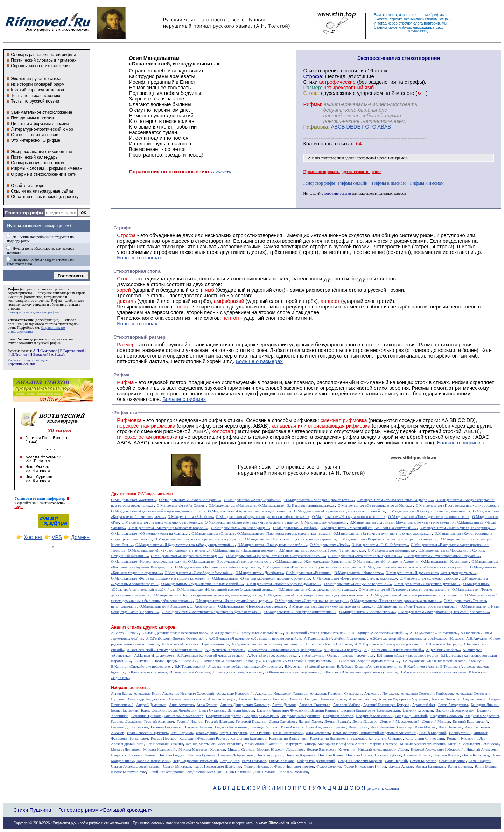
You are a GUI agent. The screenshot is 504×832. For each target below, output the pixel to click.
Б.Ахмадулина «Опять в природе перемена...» (338, 655)
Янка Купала (265, 772)
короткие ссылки (338, 193)
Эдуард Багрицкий (430, 766)
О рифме (51, 140)
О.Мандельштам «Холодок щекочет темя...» (319, 500)
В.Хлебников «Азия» (421, 667)
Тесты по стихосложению (36, 96)
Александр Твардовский (146, 699)
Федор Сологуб (329, 766)
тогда (382, 23)
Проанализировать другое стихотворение (342, 172)
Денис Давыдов (365, 722)
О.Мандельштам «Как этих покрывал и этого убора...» (197, 539)
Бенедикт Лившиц (485, 705)
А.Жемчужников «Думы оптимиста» (399, 639)
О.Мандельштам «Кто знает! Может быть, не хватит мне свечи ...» (402, 522)
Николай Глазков (142, 755)
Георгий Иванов (190, 722)
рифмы (439, 15)
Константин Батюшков (248, 738)
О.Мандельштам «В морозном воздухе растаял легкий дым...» (312, 567)
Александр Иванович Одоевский (188, 694)
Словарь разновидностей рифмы (43, 55)
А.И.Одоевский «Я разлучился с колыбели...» (247, 633)
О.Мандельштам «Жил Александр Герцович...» (313, 561)
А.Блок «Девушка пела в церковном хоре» (175, 633)
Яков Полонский (239, 772)
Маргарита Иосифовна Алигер (342, 744)
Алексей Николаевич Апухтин (262, 699)
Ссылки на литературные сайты (42, 191)
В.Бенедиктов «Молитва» (190, 672)
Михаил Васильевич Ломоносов (473, 744)
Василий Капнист (324, 710)
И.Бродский (39, 355)
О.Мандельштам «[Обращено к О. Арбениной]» (177, 606)
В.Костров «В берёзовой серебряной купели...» (360, 672)
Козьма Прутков (164, 738)
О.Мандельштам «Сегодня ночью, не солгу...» (311, 601)
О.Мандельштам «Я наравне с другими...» (427, 584)
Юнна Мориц (485, 766)
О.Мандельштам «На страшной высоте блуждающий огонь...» (226, 590)
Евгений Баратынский (470, 722)
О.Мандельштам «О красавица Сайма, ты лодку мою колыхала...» (316, 595)
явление (423, 15)
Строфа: (314, 76)
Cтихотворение (321, 71)
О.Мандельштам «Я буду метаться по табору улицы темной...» (185, 545)
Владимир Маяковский (374, 716)
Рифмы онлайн (353, 183)
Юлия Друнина (460, 766)
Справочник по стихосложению (41, 66)
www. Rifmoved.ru (274, 823)
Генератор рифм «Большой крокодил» (105, 810)
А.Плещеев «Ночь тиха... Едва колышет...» (195, 644)
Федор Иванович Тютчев (294, 766)
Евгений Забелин (199, 727)
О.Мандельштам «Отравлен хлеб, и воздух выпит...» (250, 511)
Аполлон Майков (347, 705)
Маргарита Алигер (300, 744)
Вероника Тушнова (146, 716)
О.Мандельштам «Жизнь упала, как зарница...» (457, 528)
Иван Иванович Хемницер (391, 727)
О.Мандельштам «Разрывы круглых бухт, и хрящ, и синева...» (388, 539)
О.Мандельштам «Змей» (329, 545)
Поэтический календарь (34, 157)
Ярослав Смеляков (293, 772)
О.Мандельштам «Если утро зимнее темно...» (300, 612)
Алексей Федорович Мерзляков (404, 699)
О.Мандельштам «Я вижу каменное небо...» (272, 545)
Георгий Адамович (159, 722)
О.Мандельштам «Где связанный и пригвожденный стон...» (158, 511)
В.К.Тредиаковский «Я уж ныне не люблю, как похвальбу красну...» (228, 667)
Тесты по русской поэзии (35, 101)
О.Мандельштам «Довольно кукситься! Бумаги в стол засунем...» (416, 567)
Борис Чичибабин (183, 710)
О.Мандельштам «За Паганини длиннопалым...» (297, 505)
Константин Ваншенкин (288, 738)
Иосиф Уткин (460, 733)
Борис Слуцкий (153, 710)
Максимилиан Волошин (263, 744)
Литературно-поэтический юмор (42, 129)
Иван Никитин (450, 727)
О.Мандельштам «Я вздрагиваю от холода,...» (187, 556)
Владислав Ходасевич (482, 716)
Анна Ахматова (181, 705)
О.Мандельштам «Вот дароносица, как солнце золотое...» (443, 612)
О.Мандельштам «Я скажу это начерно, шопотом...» (429, 511)
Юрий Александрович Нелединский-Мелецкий (186, 772)
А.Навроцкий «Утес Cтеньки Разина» (315, 633)
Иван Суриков (182, 733)
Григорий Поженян (251, 722)
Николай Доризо (270, 755)
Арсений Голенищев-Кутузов (386, 705)
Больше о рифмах (184, 399)
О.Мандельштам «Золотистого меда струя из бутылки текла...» (212, 612)
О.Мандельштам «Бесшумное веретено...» (358, 584)
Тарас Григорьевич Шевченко (217, 766)
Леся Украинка (230, 744)
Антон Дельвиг (284, 705)
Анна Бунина (207, 705)
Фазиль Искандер (257, 766)
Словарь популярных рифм (38, 163)
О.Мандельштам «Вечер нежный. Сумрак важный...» (355, 578)
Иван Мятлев (425, 727)
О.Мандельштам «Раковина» (309, 573)
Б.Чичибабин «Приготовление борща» (230, 661)
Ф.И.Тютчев (17, 355)
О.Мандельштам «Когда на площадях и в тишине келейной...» (160, 578)
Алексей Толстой (362, 699)
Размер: (313, 88)
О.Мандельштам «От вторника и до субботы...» (375, 505)
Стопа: (311, 93)
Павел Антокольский (153, 761)
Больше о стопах (137, 324)
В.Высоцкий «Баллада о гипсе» (238, 672)
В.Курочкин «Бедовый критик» (310, 667)
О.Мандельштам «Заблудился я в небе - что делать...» (217, 567)
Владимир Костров (338, 716)
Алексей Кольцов (222, 699)
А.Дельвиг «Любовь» (443, 650)
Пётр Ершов (230, 761)
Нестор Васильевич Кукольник (331, 750)
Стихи (310, 82)
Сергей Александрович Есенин (136, 766)
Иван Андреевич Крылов (326, 727)
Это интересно (25, 140)
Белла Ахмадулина (453, 705)
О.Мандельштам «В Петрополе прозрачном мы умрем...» (404, 590)
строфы (14, 308)
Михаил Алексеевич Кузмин (422, 744)
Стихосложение (21, 320)
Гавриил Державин (126, 722)
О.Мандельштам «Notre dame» (358, 573)
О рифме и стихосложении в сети (44, 174)
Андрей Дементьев (151, 705)
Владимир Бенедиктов (224, 716)
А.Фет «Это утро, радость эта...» (273, 655)
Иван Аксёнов (292, 727)
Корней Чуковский (462, 738)
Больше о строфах (139, 258)
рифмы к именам (66, 168)
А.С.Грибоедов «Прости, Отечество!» (176, 639)
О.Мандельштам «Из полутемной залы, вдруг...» (234, 601)
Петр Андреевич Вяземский (195, 761)
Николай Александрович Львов (383, 750)
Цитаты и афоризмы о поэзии (40, 124)
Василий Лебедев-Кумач (455, 710)
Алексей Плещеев (303, 699)
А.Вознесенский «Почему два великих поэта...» (164, 650)
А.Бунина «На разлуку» (342, 650)
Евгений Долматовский (129, 727)
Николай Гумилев (201, 755)
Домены (81, 537)
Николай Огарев (359, 755)
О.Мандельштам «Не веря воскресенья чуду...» (148, 561)
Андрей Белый (474, 699)
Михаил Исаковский (159, 750)
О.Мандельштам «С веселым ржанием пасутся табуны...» (417, 595)
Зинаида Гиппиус (264, 727)
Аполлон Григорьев (315, 705)
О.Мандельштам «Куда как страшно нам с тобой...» (202, 584)
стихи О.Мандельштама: (149, 494)
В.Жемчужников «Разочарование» (292, 672)
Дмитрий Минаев (436, 722)
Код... (19, 507)
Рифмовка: (316, 127)
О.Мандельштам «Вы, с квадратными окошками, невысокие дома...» (207, 595)
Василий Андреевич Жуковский (282, 710)
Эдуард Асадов (401, 766)
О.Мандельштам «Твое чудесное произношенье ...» (429, 517)
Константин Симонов (386, 738)
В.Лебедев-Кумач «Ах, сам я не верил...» (369, 667)
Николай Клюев (331, 755)
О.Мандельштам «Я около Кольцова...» (190, 500)
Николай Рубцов (388, 755)
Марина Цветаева (383, 744)
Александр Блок (146, 694)
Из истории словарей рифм (38, 84)
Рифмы (421, 388)
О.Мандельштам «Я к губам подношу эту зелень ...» (169, 550)
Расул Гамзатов (254, 761)
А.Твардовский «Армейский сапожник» (335, 639)
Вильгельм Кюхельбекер (184, 716)
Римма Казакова (282, 761)
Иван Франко (206, 733)
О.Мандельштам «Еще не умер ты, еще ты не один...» (331, 606)
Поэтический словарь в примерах (44, 60)
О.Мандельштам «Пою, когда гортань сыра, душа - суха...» (284, 533)
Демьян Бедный (337, 722)
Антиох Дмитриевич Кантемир (245, 705)
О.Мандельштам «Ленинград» (392, 550)
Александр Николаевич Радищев (281, 694)
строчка (396, 19)
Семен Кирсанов (423, 761)
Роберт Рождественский (316, 761)
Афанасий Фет (424, 705)
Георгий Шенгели (219, 722)
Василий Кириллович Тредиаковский (371, 710)
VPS (57, 537)
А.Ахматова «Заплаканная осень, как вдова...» (285, 650)
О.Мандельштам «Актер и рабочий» (253, 500)
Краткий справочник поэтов (37, 90)
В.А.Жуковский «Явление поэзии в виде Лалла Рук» (443, 661)
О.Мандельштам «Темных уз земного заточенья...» (162, 522)
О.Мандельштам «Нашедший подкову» (245, 550)
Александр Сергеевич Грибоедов (427, 694)
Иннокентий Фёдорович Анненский (388, 733)
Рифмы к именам (389, 183)
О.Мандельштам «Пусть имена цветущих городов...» (458, 505)
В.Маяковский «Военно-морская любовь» (433, 672)
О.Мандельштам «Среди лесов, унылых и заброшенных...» (263, 517)
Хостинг (33, 537)
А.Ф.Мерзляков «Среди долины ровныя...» (389, 644)
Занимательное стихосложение (41, 112)
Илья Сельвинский (288, 733)
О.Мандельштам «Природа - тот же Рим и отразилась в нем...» (276, 556)
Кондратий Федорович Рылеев (203, 738)
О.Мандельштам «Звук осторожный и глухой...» (442, 556)
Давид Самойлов (282, 722)
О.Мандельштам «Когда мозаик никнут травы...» (317, 590)
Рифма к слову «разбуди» (28, 360)
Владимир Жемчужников (300, 716)
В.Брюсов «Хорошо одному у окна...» (369, 661)
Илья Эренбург (345, 733)
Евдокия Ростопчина (231, 727)
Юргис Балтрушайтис (128, 772)
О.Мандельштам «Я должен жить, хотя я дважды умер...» (431, 573)
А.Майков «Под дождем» (154, 655)
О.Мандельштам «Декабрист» (259, 573)
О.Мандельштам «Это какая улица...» (241, 528)
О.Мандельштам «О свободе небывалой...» (198, 573)
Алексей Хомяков (445, 699)
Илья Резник (260, 733)
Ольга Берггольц (475, 755)
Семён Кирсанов (453, 761)
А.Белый (58, 355)
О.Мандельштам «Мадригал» (232, 505)
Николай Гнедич (171, 755)
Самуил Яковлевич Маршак (360, 761)
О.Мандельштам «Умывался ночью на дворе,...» (395, 500)
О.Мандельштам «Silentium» (190, 517)
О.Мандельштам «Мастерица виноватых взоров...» (168, 528)
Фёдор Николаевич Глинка (365, 766)
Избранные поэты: (130, 688)
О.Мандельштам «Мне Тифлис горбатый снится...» (417, 606)
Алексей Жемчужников (186, 699)
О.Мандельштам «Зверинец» (324, 522)
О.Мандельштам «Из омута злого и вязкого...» (349, 517)
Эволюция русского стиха (36, 79)
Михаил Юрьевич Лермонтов (281, 750)
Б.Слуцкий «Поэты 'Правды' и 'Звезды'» (165, 661)
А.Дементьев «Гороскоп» (225, 650)
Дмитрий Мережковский (400, 722)
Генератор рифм (24, 213)
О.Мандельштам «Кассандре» (445, 561)
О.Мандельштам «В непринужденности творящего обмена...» (261, 578)
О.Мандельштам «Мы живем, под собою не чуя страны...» (290, 539)
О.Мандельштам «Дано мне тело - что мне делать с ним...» (251, 522)
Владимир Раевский (411, 716)
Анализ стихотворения (326, 158)
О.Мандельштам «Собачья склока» (367, 612)
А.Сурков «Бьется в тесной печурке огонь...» (267, 644)
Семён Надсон (480, 761)
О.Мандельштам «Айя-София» (181, 505)
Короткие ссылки (21, 364)
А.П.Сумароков (45, 351)
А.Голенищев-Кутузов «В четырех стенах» (211, 655)
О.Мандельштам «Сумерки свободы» (429, 578)
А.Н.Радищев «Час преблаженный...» (378, 633)
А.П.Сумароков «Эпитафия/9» (434, 633)
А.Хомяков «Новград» (443, 644)
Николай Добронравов (236, 755)
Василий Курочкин (418, 710)
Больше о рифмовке (461, 443)
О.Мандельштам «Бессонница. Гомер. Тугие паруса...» (322, 550)
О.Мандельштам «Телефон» (295, 528)
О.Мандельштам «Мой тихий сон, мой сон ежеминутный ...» (369, 528)
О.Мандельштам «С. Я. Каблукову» (380, 545)
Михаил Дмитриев (126, 750)
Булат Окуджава (212, 710)
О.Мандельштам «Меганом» (134, 500)
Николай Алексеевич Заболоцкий (437, 750)
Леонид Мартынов (200, 744)
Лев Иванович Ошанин (164, 744)
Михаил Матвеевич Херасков (202, 750)
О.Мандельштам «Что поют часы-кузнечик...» (364, 556)
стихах (345, 144)
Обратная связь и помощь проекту (45, 197)
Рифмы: (313, 104)
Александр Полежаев (381, 694)
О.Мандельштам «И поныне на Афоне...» (386, 561)
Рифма (13, 289)
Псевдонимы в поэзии (32, 118)
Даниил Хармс (310, 722)
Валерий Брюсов (241, 710)
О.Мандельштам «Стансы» (213, 533)
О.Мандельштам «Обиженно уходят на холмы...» (150, 533)
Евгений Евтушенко (167, 727)
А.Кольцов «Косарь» (447, 639)
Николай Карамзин (301, 755)
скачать (224, 172)
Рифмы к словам (27, 168)
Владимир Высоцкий (261, 716)
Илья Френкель (318, 733)
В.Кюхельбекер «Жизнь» (147, 672)
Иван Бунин (358, 727)
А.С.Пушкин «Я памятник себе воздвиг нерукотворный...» (255, 639)
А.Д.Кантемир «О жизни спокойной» (394, 650)
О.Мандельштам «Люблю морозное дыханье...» (283, 584)
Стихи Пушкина (32, 810)
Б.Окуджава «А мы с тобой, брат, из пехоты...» (300, 661)
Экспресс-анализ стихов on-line (41, 152)
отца (444, 19)
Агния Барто (121, 694)
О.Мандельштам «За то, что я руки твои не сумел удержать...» (382, 533)
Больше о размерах (259, 361)
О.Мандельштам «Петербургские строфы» (252, 606)
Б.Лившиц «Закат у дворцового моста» (408, 655)
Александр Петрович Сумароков (336, 694)
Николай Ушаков (417, 755)
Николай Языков (446, 755)
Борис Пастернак (124, 710)
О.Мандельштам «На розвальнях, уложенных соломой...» (339, 511)
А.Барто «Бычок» (125, 633)
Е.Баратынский (72, 351)
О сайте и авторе (28, 186)
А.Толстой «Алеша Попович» (329, 644)
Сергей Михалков (177, 766)
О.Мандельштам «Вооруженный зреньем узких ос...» (230, 561)
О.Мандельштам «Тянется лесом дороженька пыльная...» (396, 601)
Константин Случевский (425, 738)
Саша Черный (396, 761)
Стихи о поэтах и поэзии (34, 135)
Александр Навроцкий (235, 694)
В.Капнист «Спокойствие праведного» (141, 667)
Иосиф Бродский (433, 733)
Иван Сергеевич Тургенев (148, 733)
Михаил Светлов (241, 750)
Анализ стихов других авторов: (144, 627)
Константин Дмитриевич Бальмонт (338, 738)
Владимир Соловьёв (446, 716)
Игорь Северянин (233, 733)
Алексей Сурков (333, 699)
